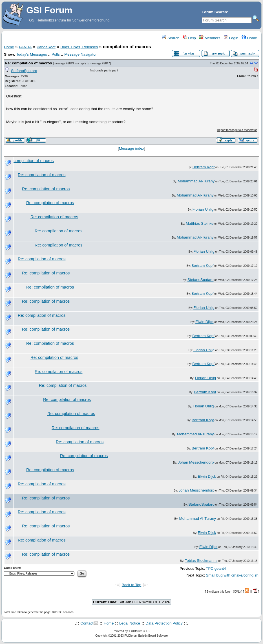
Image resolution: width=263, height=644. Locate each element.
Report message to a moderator (237, 130)
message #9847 (100, 63)
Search (171, 38)
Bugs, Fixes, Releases (79, 47)
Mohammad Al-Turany (196, 181)
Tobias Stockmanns (201, 561)
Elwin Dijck (204, 322)
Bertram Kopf (204, 167)
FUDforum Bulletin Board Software (146, 636)
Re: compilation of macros (28, 63)
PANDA (25, 47)
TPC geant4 (216, 568)
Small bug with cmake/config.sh (232, 575)
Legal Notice (130, 623)
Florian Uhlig (203, 209)
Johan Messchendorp (196, 462)
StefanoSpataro (24, 71)
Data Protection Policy (164, 623)
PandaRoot (46, 47)
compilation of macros (34, 161)
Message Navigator (80, 54)
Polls (56, 54)
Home (249, 38)
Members (210, 38)
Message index (132, 148)
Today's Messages (31, 54)
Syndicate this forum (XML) (224, 592)
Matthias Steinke (200, 223)
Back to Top (131, 585)
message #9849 (64, 63)
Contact (87, 623)
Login (231, 38)
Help (189, 38)
